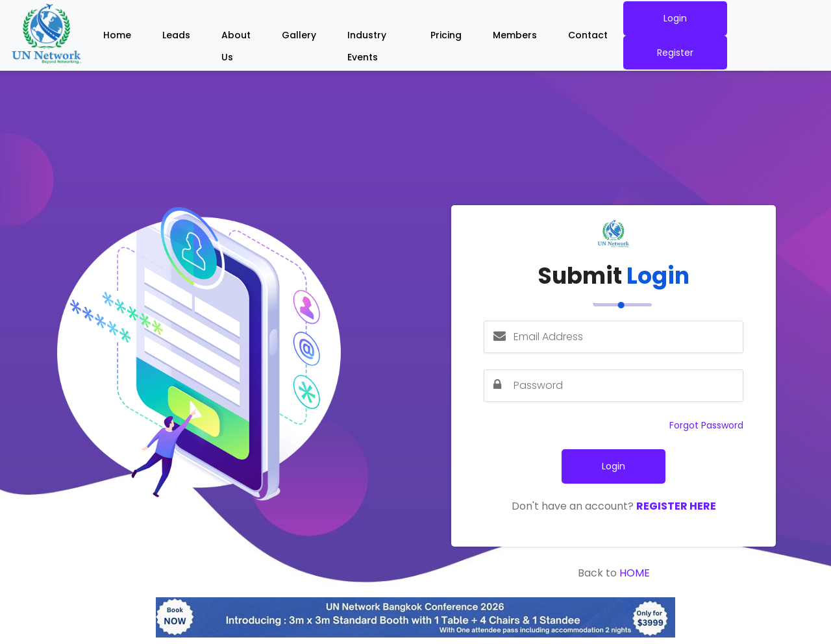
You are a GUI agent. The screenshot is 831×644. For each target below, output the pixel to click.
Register (675, 53)
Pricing (446, 35)
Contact (588, 35)
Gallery (299, 35)
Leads (176, 35)
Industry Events (367, 38)
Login (675, 18)
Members (515, 35)
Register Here (676, 506)
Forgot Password (706, 425)
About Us (236, 38)
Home (117, 35)
